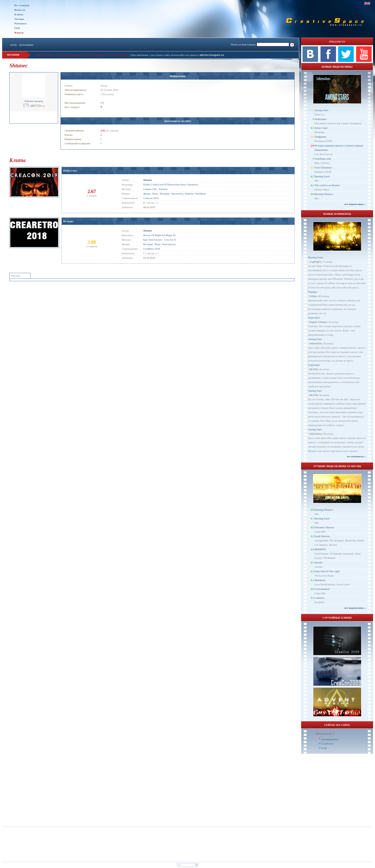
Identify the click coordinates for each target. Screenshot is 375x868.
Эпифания (320, 137)
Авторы (19, 19)
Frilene (313, 296)
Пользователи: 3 (325, 733)
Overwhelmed (322, 589)
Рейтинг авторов (34, 101)
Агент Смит (321, 128)
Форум (19, 32)
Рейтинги (20, 24)
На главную (22, 5)
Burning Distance (324, 194)
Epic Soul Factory (153, 240)
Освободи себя (323, 159)
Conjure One (150, 189)
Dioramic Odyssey (324, 527)
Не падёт (68, 221)
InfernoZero (316, 343)
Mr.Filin (314, 369)
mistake (319, 562)
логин (13, 45)
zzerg (324, 748)
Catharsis (319, 598)
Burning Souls (322, 176)
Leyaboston (327, 744)
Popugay (313, 292)
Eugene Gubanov (318, 322)
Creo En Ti (170, 240)
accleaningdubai (330, 739)
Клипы (19, 14)
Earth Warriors (322, 536)
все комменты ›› (357, 456)
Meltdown (320, 580)
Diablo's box (70, 171)
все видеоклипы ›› (355, 204)
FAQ (17, 28)
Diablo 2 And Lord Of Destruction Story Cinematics (171, 184)
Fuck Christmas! (323, 167)
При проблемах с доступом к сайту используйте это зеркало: (165, 55)
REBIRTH (320, 549)
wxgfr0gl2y (316, 262)
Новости (20, 10)
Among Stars (321, 110)
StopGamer (320, 119)
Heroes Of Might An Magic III (159, 235)
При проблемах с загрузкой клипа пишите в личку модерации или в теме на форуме (83, 55)
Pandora (163, 189)
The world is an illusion (327, 185)
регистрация (26, 45)
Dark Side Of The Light (327, 571)
